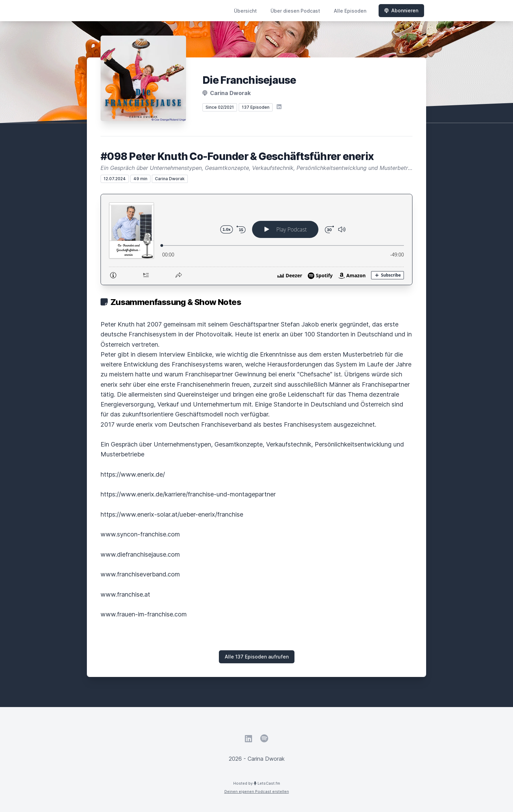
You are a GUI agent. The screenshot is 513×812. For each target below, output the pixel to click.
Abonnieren (401, 10)
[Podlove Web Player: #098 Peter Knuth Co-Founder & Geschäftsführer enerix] (256, 239)
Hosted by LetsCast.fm (257, 783)
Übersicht (245, 11)
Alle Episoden (350, 11)
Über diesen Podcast (295, 11)
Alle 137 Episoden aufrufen (257, 657)
